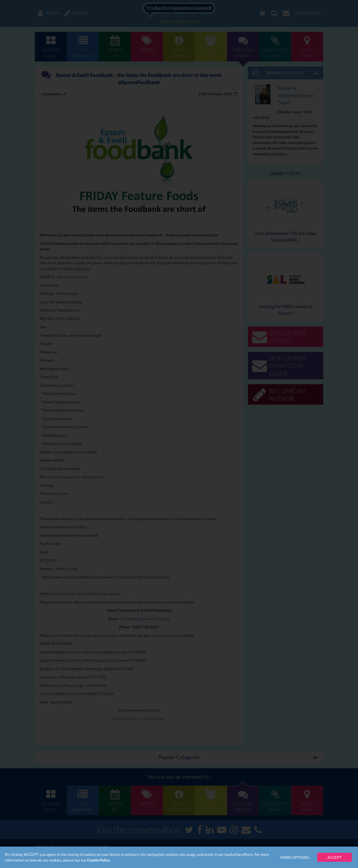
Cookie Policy (98, 860)
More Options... (295, 857)
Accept (335, 857)
